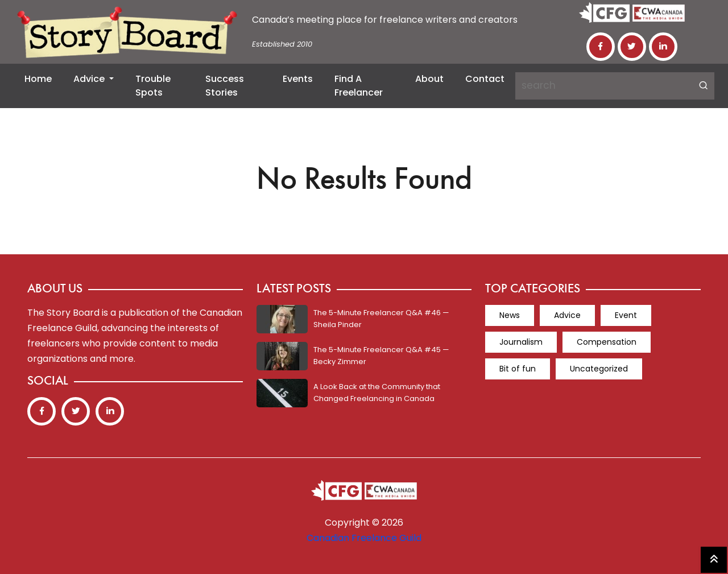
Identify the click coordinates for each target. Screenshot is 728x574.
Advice (90, 79)
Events (298, 79)
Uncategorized (599, 369)
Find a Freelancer (359, 86)
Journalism (521, 342)
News (510, 315)
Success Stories (225, 86)
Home (38, 79)
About (429, 79)
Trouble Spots (153, 86)
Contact (485, 79)
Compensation (607, 342)
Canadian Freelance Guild (364, 538)
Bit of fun (518, 369)
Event (626, 315)
